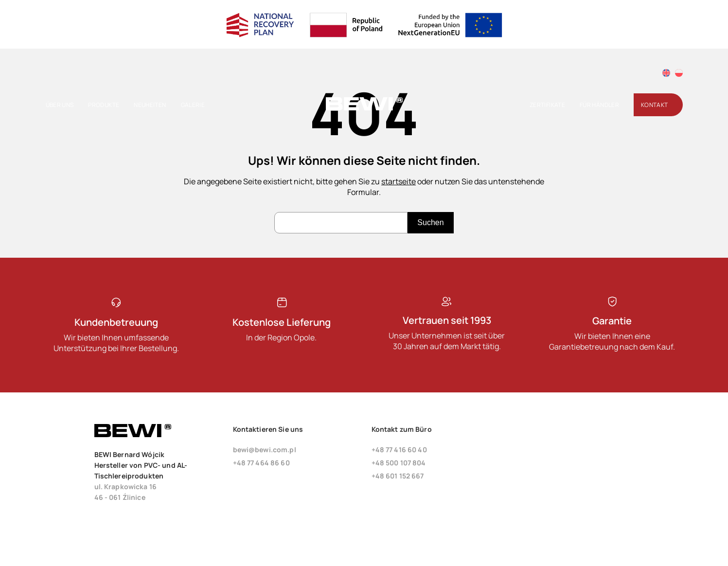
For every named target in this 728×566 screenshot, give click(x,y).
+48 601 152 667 (398, 476)
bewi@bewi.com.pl (265, 450)
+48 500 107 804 (399, 463)
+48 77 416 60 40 (399, 450)
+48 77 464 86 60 (261, 463)
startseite (399, 181)
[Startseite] (364, 108)
